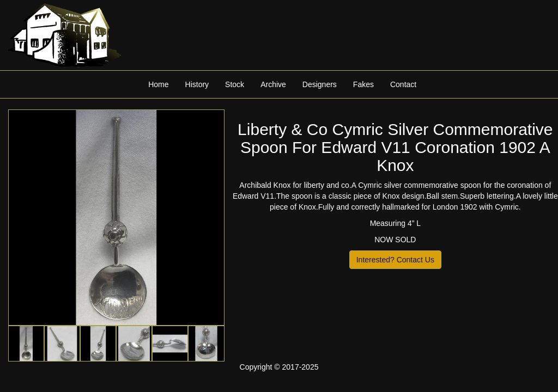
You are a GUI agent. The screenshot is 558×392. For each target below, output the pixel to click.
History (197, 84)
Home (158, 84)
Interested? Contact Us (395, 260)
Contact (403, 84)
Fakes (363, 84)
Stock (235, 84)
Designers (320, 84)
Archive (273, 84)
